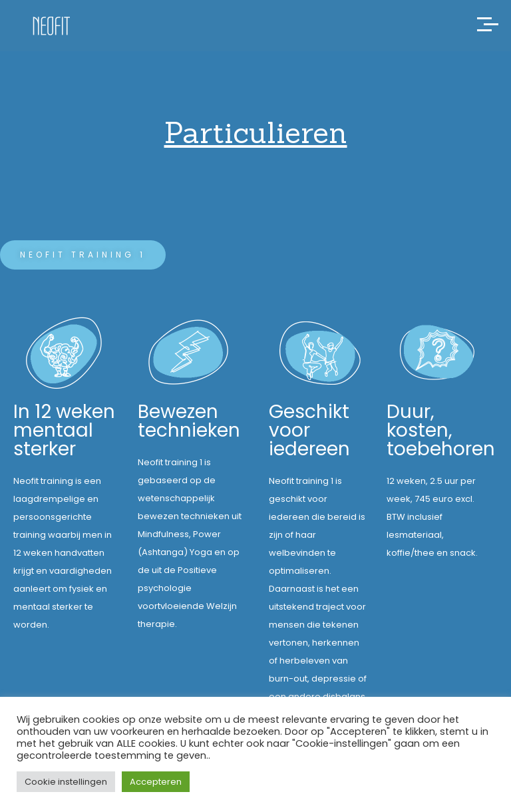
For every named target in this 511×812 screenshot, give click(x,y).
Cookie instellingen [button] (66, 782)
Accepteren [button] (156, 782)
